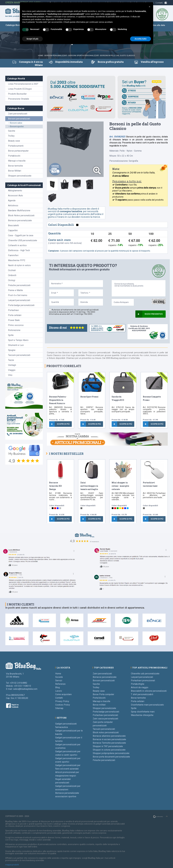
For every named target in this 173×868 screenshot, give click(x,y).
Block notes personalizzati (106, 732)
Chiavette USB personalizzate (23, 240)
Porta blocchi (99, 698)
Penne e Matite (15, 290)
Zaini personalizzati (18, 114)
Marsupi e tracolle (17, 161)
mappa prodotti (12, 865)
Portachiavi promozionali (143, 681)
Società (59, 677)
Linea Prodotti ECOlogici (20, 89)
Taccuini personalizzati (19, 355)
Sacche (12, 131)
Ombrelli (12, 275)
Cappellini (13, 230)
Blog (57, 687)
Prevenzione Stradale (19, 99)
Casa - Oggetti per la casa (21, 235)
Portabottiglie (138, 684)
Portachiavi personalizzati (105, 715)
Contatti (159, 3)
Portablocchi (14, 156)
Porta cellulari (15, 315)
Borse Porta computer (103, 694)
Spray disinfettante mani (143, 712)
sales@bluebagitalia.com (25, 689)
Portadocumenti (16, 146)
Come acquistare (63, 694)
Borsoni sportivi (16, 126)
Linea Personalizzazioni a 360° (23, 84)
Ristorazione (14, 330)
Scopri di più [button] (32, 39)
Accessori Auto (15, 196)
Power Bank (14, 320)
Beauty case (14, 141)
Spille (11, 335)
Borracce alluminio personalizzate (109, 736)
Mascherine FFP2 (17, 260)
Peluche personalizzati (19, 285)
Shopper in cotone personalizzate (109, 750)
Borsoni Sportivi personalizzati (84, 55)
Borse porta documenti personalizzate (111, 757)
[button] (150, 7)
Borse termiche (15, 166)
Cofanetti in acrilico (17, 245)
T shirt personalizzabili (142, 694)
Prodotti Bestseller (17, 94)
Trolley (11, 136)
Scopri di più (60, 424)
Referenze (60, 684)
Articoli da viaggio (140, 687)
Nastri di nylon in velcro (19, 265)
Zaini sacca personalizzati (105, 719)
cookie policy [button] (110, 14)
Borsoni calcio (15, 123)
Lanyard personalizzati (19, 300)
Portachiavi (13, 310)
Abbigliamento (15, 191)
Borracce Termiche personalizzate (109, 743)
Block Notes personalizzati (21, 215)
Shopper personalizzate (20, 176)
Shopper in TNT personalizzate (108, 746)
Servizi (59, 681)
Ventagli (12, 365)
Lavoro (59, 691)
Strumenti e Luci (16, 345)
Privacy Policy (62, 701)
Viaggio (12, 370)
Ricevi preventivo (150, 314)
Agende (12, 201)
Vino (10, 375)
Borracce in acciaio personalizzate (109, 739)
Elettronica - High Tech (19, 250)
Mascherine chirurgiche (142, 715)
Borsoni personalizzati (56, 55)
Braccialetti (13, 225)
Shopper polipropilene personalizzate (111, 753)
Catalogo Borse (14, 25)
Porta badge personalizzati (21, 305)
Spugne (12, 350)
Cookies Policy (63, 705)
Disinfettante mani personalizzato (147, 705)
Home (41, 55)
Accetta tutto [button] (141, 39)
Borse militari (99, 705)
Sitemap (59, 708)
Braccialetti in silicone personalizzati (149, 691)
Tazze (11, 360)
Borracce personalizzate (20, 220)
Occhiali (12, 270)
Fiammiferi (13, 255)
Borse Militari (15, 171)
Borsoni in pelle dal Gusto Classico (118, 55)
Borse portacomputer (18, 151)
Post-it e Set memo (18, 295)
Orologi (12, 280)
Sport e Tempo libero (18, 340)
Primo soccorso (16, 325)
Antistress (13, 206)
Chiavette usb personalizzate (145, 674)
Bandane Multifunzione (19, 210)
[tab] (52, 184)
